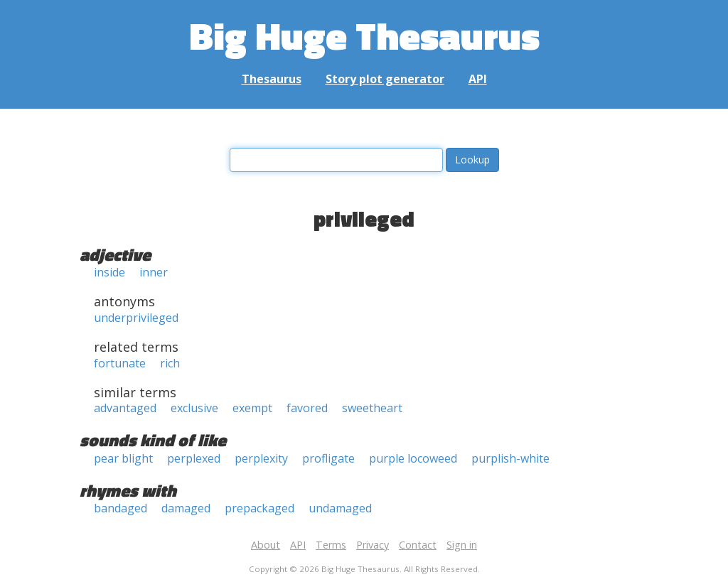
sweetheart (372, 408)
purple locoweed (413, 458)
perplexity (261, 458)
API (478, 79)
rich (170, 363)
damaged (186, 508)
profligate (328, 458)
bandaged (121, 508)
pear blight (123, 458)
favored (307, 408)
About (266, 545)
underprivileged (136, 318)
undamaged (340, 508)
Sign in (462, 545)
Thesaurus (272, 79)
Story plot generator (385, 79)
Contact (418, 545)
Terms (331, 545)
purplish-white (510, 458)
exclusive (194, 408)
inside (109, 272)
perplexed (194, 458)
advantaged (125, 408)
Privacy (373, 545)
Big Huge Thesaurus (364, 35)
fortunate (120, 363)
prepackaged (259, 508)
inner (154, 272)
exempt (252, 408)
